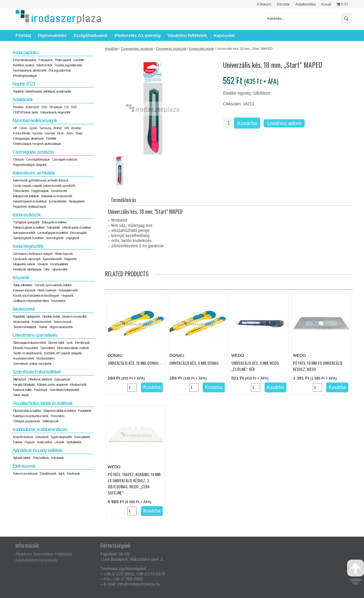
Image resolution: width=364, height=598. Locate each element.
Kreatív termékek (41, 322)
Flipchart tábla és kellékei (27, 411)
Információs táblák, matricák (73, 348)
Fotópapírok (46, 60)
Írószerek (21, 278)
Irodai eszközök (26, 215)
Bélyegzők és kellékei (54, 222)
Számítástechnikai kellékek (37, 372)
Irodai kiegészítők (28, 246)
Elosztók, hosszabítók (25, 348)
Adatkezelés (306, 4)
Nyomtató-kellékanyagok (35, 121)
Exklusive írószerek (24, 290)
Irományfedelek (58, 201)
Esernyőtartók (82, 437)
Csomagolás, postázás (137, 49)
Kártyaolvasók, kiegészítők (55, 112)
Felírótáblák (53, 227)
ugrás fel (356, 572)
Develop (76, 128)
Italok (61, 474)
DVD (74, 107)
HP (15, 128)
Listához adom (284, 123)
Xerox (69, 133)
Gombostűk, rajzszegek (27, 259)
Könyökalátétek (59, 264)
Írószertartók (58, 301)
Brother (57, 128)
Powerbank (40, 390)
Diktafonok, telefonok (40, 379)
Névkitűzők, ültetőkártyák (27, 269)
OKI (66, 128)
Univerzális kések (201, 49)
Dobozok (18, 159)
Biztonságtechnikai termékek (30, 343)
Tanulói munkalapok (25, 327)
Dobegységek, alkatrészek (28, 138)
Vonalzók (43, 264)
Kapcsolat (224, 35)
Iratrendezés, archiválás (34, 173)
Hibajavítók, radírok (24, 264)
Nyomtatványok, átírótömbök (30, 70)
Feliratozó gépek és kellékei (29, 227)
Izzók (70, 343)
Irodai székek (44, 442)
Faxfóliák (51, 138)
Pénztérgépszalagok (25, 76)
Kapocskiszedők (52, 259)
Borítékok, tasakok (24, 65)
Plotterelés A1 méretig (138, 35)
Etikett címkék (44, 65)
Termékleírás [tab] (123, 200)
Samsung (45, 128)
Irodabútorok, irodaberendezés (40, 429)
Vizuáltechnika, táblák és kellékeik (43, 403)
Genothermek (59, 191)
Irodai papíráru (25, 52)
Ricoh (60, 133)
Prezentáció (57, 416)
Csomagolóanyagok (38, 159)
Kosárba (247, 123)
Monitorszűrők (78, 385)
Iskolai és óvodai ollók (74, 316)
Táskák (43, 327)
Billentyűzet (19, 379)
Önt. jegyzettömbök (60, 70)
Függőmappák (40, 191)
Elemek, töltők (56, 343)
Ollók (47, 269)
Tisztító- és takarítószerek (27, 353)
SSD (44, 107)
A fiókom (264, 4)
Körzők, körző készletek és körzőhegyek (36, 296)
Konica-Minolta (22, 133)
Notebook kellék (22, 390)
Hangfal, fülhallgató (24, 385)
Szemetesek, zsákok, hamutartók (32, 364)
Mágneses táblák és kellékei (60, 411)
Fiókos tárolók (21, 191)
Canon (23, 128)
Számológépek (55, 238)
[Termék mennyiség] (229, 123)
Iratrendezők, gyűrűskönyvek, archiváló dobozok (41, 180)
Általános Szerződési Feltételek (44, 554)
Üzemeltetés (47, 348)
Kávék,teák (73, 474)
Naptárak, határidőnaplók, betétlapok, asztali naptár (42, 91)
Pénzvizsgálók (78, 233)
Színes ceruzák (62, 322)
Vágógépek (73, 238)
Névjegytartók (77, 201)
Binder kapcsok (64, 254)
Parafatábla (84, 411)
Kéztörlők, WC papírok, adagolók (63, 353)
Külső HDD (32, 107)
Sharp (79, 133)
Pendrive (18, 107)
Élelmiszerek (24, 466)
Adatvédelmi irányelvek (36, 560)
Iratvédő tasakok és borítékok (30, 201)
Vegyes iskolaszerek (61, 327)
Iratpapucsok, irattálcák (26, 196)
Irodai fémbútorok (23, 437)
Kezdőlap (112, 49)
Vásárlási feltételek (187, 35)
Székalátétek (74, 442)
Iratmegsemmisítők (24, 233)
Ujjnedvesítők (59, 269)
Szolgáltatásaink (91, 35)
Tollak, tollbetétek (23, 285)
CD (66, 107)
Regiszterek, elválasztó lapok (30, 207)
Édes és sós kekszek (25, 474)
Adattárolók (23, 100)
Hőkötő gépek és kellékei (76, 227)
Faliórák (18, 442)
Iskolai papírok (21, 322)
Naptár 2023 (24, 84)
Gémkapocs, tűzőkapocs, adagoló (33, 254)
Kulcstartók (57, 458)
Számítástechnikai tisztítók (64, 390)
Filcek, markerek (47, 290)
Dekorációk (42, 437)
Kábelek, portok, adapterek (52, 385)
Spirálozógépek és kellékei (28, 238)
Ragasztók (70, 259)
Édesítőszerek (48, 474)
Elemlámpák (82, 343)
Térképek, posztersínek (26, 421)
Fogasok (30, 442)
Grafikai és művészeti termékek (31, 301)
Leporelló (79, 60)
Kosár (326, 4)
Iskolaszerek (24, 309)
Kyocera (37, 133)
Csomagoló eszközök (171, 49)
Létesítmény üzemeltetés (35, 335)
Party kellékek (41, 458)
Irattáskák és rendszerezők (57, 196)
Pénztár (283, 4)
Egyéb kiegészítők (61, 437)
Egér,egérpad (62, 379)
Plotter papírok (63, 60)
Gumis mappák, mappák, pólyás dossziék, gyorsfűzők (44, 186)
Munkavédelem (45, 358)
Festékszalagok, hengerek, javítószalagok (37, 144)
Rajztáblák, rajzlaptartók (26, 316)
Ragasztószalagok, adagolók (30, 165)
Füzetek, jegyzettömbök (68, 65)
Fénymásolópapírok (25, 60)
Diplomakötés (52, 35)
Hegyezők (67, 296)
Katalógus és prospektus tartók (31, 416)
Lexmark (50, 133)
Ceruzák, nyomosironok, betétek (53, 285)
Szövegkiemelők (68, 290)
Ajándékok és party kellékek (37, 450)
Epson (33, 128)
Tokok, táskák (21, 395)
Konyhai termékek (24, 358)
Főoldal (23, 35)
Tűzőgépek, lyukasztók (26, 222)
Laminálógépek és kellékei (53, 233)
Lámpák (59, 442)
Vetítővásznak (50, 421)
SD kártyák (56, 107)
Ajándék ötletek (22, 458)
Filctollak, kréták (51, 316)
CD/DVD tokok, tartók (25, 112)
